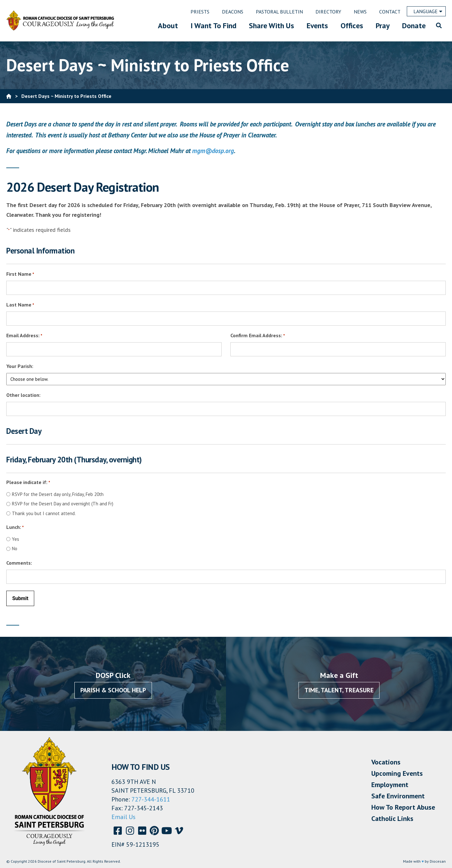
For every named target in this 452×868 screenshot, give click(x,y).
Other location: (23, 395)
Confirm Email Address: (258, 336)
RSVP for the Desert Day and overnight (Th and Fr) (63, 504)
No (15, 548)
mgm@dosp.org (213, 151)
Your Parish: (20, 366)
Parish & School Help (113, 690)
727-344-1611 (151, 799)
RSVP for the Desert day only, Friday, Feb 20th (58, 494)
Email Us (124, 817)
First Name (20, 274)
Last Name (20, 305)
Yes (16, 539)
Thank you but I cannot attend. (44, 513)
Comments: (19, 563)
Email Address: (24, 336)
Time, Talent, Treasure (339, 690)
